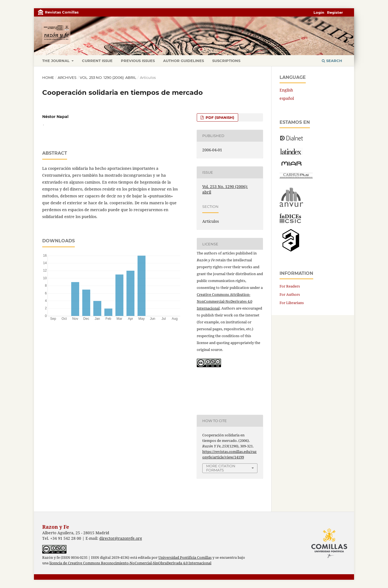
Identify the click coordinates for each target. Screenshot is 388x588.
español (287, 98)
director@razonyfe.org (121, 538)
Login (319, 12)
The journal (56, 61)
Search (332, 61)
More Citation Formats (221, 468)
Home (48, 77)
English (286, 90)
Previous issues (138, 61)
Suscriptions (226, 61)
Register (335, 12)
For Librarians (292, 303)
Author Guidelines (184, 61)
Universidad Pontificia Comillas (185, 558)
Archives (67, 77)
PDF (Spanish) (219, 117)
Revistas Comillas (62, 12)
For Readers (290, 286)
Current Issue (97, 61)
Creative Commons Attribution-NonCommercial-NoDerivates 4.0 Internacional (224, 301)
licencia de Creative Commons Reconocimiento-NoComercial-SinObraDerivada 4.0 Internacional (130, 563)
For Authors (290, 294)
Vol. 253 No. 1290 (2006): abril (108, 77)
